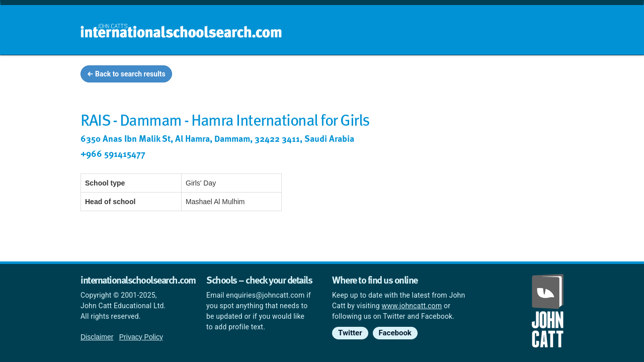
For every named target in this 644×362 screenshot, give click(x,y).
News (544, 75)
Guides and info (431, 75)
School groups (357, 75)
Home (300, 75)
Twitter (350, 333)
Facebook (395, 333)
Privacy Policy (141, 337)
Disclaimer (97, 337)
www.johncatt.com (412, 306)
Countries (497, 75)
